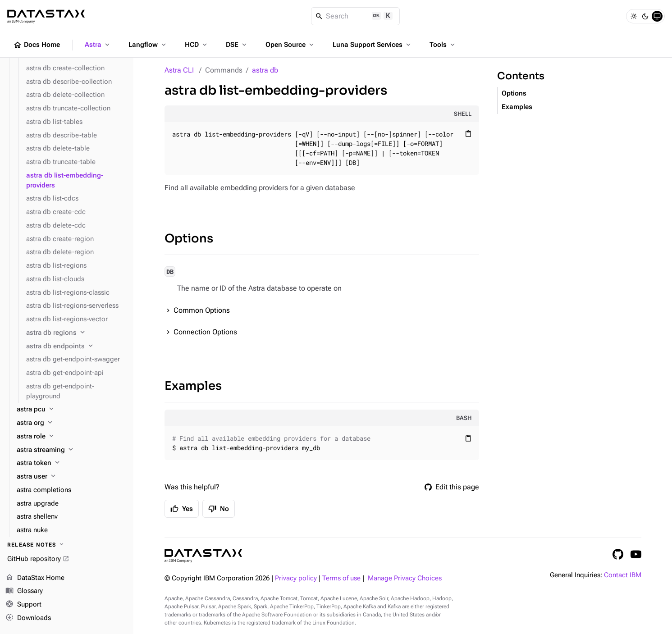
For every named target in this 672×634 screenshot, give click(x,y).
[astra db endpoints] (76, 347)
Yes (182, 509)
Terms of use (341, 578)
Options (189, 239)
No (219, 509)
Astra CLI (179, 70)
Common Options (202, 310)
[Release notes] (67, 545)
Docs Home (37, 45)
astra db (265, 70)
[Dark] (645, 16)
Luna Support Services (373, 45)
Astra (98, 45)
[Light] (634, 16)
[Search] (355, 16)
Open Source (290, 45)
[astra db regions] (76, 333)
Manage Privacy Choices (405, 578)
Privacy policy (296, 578)
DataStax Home (35, 578)
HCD (197, 45)
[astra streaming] (71, 450)
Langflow (148, 45)
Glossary (24, 591)
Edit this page (452, 487)
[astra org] (71, 423)
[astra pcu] (71, 410)
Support (23, 605)
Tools (443, 45)
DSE (237, 45)
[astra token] (71, 463)
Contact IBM (623, 575)
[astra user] (71, 477)
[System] (657, 16)
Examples (193, 386)
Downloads (28, 618)
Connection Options (205, 332)
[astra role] (71, 437)
